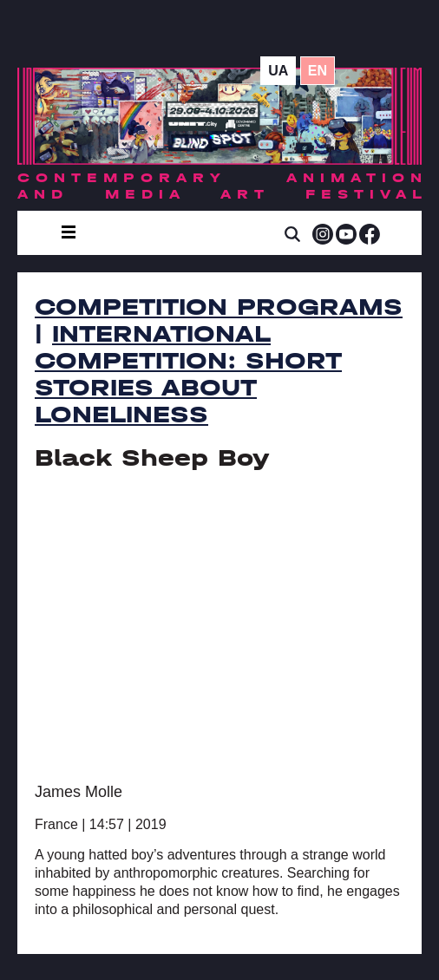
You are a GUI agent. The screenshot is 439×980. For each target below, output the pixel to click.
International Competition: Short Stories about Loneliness (188, 374)
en (318, 71)
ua (278, 71)
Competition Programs (219, 307)
